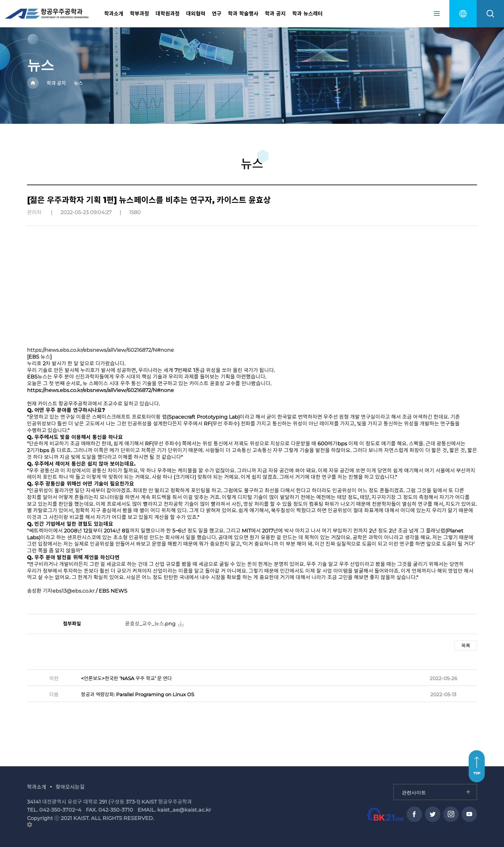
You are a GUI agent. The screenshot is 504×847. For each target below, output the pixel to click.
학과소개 (114, 14)
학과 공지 (275, 14)
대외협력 (196, 14)
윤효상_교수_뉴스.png (150, 624)
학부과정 (139, 14)
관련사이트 (394, 784)
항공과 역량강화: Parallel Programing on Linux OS (138, 694)
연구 (217, 14)
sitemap (437, 14)
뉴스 (78, 83)
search (490, 14)
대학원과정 (168, 14)
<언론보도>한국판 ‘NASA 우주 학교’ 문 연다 (126, 678)
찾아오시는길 (70, 787)
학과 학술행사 (243, 14)
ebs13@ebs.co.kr (73, 591)
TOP (477, 773)
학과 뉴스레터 (307, 14)
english (463, 14)
